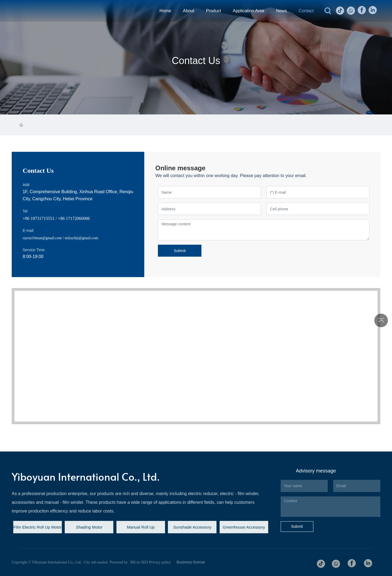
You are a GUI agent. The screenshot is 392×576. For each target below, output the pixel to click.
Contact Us (196, 61)
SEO (145, 562)
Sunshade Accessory (192, 527)
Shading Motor (89, 527)
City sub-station (96, 562)
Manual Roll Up (141, 527)
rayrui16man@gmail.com (42, 238)
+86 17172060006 (74, 218)
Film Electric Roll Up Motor (38, 527)
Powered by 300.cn (124, 562)
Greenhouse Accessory (244, 527)
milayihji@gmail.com (82, 238)
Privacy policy (160, 562)
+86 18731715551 (39, 218)
